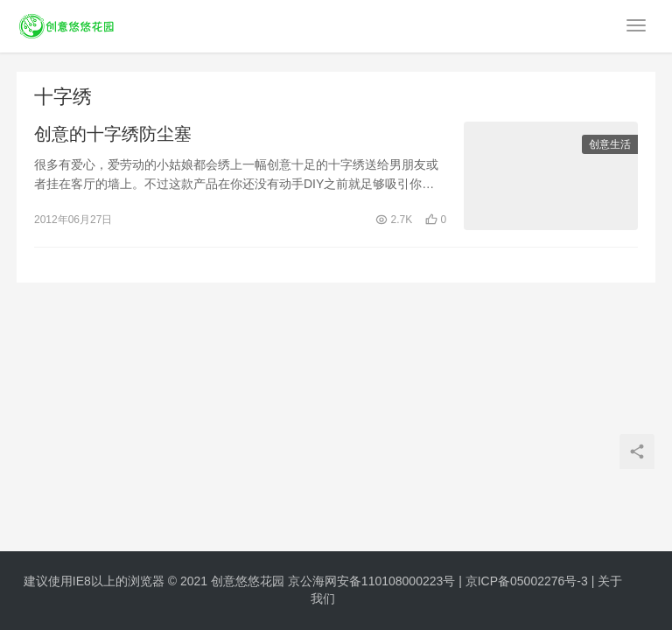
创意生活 (610, 145)
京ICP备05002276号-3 (527, 581)
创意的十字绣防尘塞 (113, 135)
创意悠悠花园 (248, 581)
